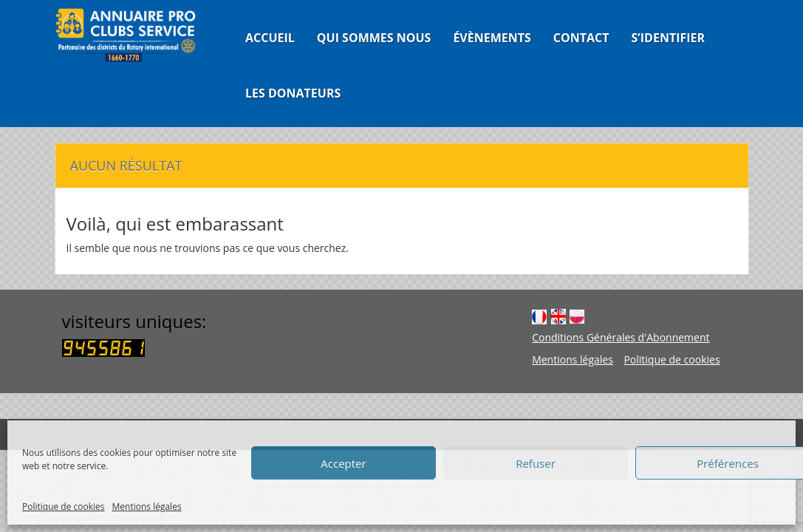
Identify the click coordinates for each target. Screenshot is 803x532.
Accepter (343, 463)
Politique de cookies (64, 507)
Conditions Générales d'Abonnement (621, 337)
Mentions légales (147, 507)
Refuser (536, 463)
